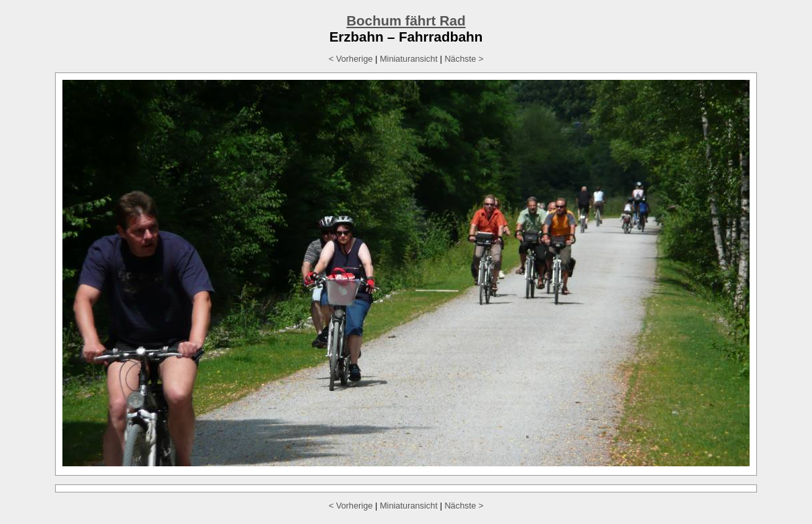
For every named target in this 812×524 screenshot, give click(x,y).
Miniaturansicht (409, 59)
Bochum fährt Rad (406, 20)
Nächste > (464, 59)
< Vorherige (351, 59)
